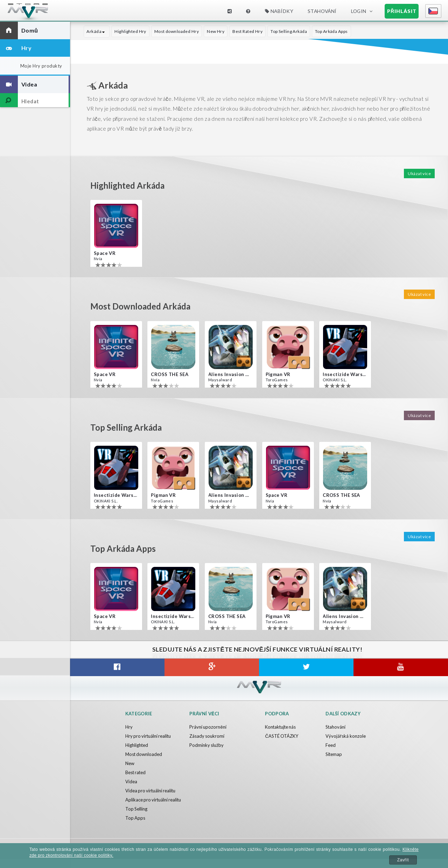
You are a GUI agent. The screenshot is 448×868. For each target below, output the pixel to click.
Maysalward (220, 380)
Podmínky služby (207, 745)
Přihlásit (402, 11)
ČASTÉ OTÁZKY (282, 736)
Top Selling (136, 818)
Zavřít (403, 860)
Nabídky (279, 11)
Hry (129, 727)
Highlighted (137, 745)
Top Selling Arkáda (288, 31)
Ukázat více (419, 173)
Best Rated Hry (247, 31)
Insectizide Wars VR (344, 374)
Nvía (98, 259)
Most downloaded (144, 754)
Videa (131, 782)
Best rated (136, 772)
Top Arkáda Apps (331, 31)
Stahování (322, 11)
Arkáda (96, 31)
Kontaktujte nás (281, 727)
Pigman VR (278, 374)
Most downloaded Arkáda (143, 306)
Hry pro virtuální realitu (149, 736)
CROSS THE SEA (170, 374)
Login (359, 11)
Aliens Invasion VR (230, 374)
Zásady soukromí (207, 736)
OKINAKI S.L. (334, 380)
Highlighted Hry (130, 31)
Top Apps (135, 827)
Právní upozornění (208, 727)
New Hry (215, 31)
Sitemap (334, 754)
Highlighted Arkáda (129, 185)
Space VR (105, 253)
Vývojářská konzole (345, 736)
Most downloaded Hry (176, 31)
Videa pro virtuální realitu (151, 791)
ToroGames (277, 380)
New (130, 763)
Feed (331, 745)
